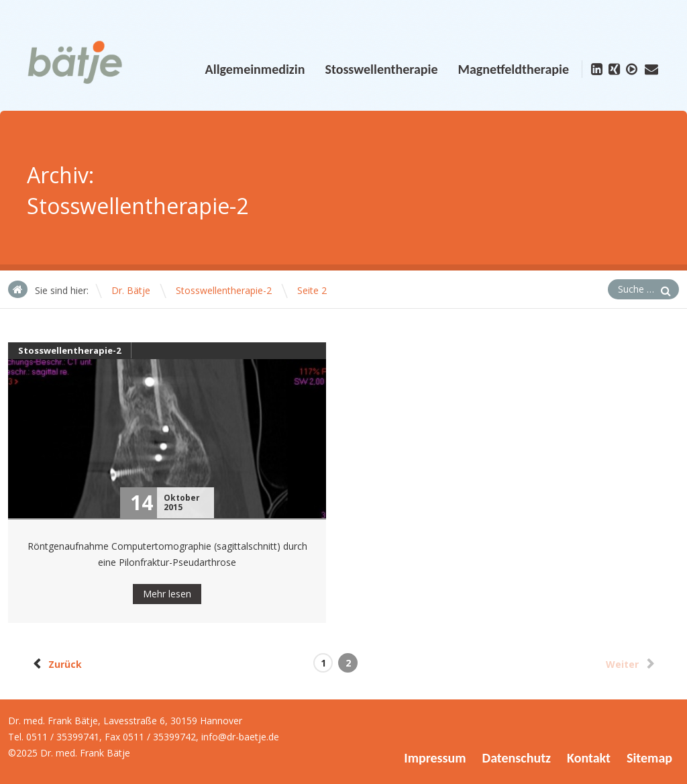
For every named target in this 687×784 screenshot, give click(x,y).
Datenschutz (517, 758)
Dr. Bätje (131, 290)
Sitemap (649, 758)
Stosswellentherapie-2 (224, 290)
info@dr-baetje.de (240, 737)
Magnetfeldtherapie (513, 69)
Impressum (435, 758)
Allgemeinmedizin (255, 69)
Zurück (55, 664)
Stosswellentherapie (381, 69)
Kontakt (589, 758)
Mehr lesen (167, 594)
